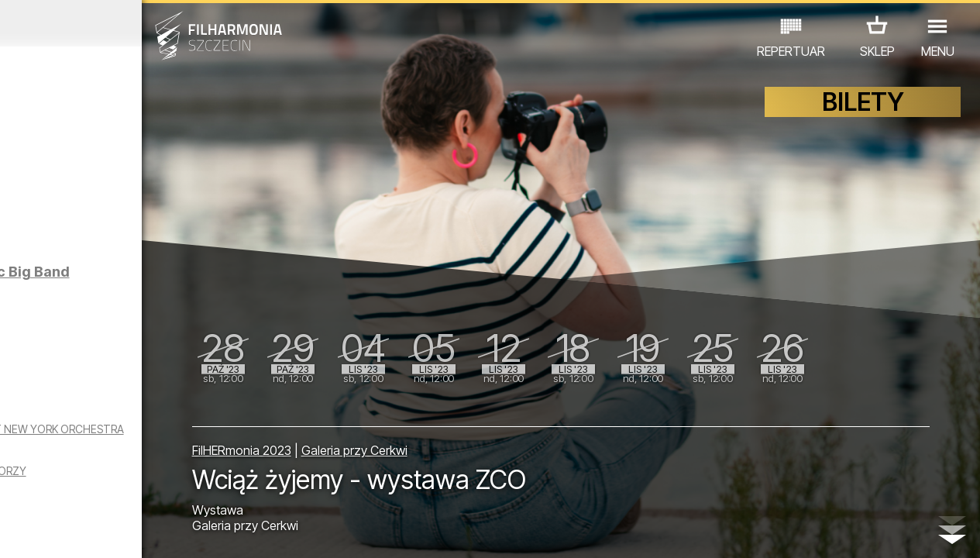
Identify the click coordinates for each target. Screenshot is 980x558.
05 (94, 532)
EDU (103, 490)
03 (55, 532)
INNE (223, 490)
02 (34, 532)
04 (74, 532)
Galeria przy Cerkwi (461, 443)
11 (212, 532)
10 (193, 532)
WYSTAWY (162, 490)
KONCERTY (42, 490)
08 (153, 532)
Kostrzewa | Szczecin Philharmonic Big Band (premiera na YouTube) (161, 303)
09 (173, 532)
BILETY (863, 114)
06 (114, 532)
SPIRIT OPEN (126, 185)
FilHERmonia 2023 (348, 443)
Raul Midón (120, 380)
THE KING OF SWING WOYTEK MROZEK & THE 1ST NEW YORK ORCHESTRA (126, 464)
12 (232, 532)
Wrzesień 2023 (127, 23)
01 (15, 532)
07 (134, 532)
